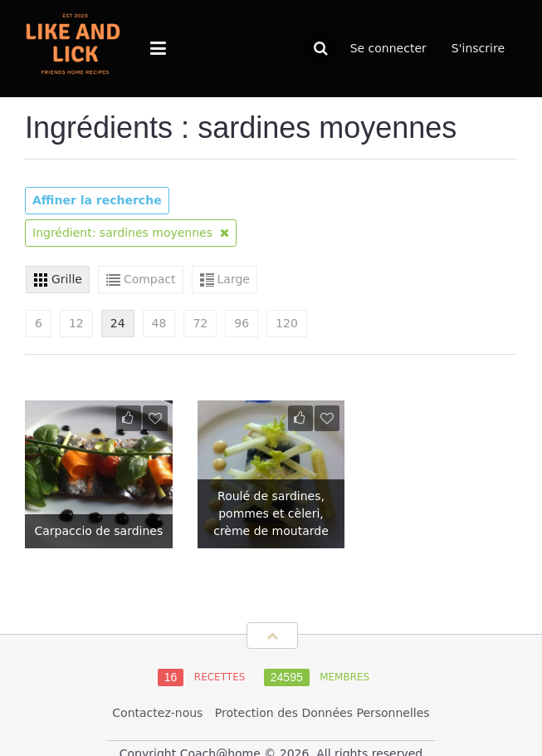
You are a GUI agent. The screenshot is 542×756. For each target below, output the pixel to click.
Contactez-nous (157, 713)
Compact (150, 279)
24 (118, 323)
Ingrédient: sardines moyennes (131, 233)
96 (242, 323)
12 (76, 323)
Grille (67, 279)
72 (200, 323)
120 (287, 323)
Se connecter (388, 48)
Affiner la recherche (97, 200)
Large (234, 279)
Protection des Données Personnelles (322, 713)
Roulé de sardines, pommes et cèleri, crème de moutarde (271, 513)
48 (159, 323)
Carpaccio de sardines (98, 531)
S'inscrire (478, 48)
